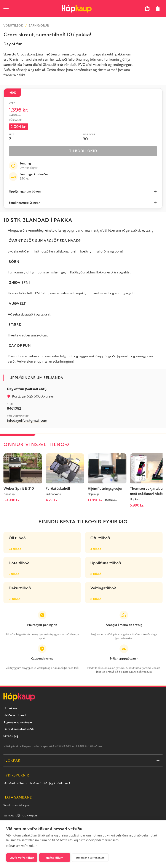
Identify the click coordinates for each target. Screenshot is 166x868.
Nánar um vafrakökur (22, 846)
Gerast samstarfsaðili (19, 729)
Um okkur (10, 708)
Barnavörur (39, 26)
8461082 (14, 409)
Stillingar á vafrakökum (90, 858)
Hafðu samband (15, 715)
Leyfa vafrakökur (22, 858)
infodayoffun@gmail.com (27, 421)
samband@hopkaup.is (20, 815)
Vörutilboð (14, 26)
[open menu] (6, 9)
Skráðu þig (11, 736)
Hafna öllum (55, 858)
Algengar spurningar (18, 722)
